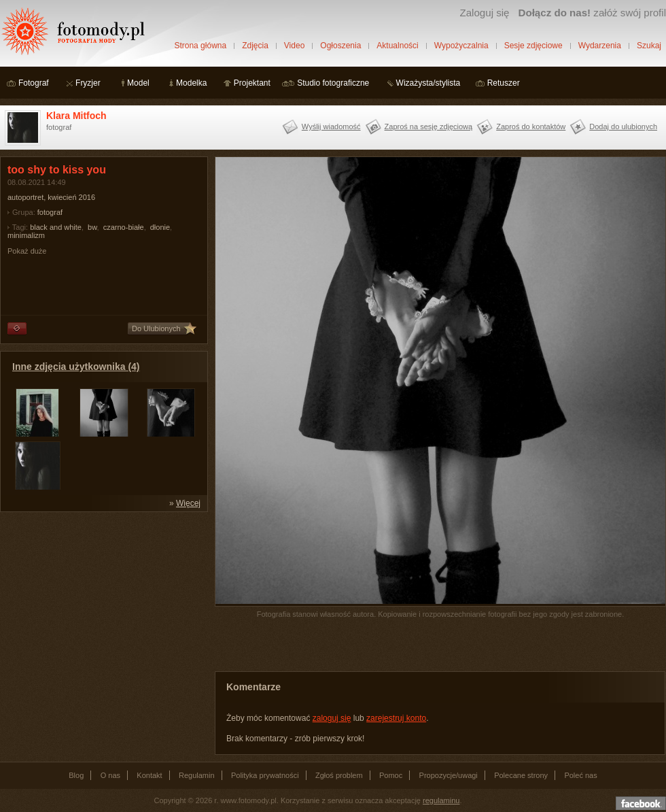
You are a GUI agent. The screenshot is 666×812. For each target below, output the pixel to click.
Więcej (188, 503)
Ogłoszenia (340, 46)
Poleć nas (580, 775)
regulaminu (441, 800)
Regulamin (197, 775)
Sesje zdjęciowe (533, 46)
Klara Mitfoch (76, 116)
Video (294, 46)
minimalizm (26, 235)
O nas (110, 775)
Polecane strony (521, 775)
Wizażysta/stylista (428, 83)
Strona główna (200, 46)
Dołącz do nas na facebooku (641, 803)
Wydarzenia (600, 46)
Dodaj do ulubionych (623, 126)
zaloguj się (332, 718)
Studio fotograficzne (333, 83)
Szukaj (649, 46)
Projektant (252, 83)
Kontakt (149, 775)
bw (92, 227)
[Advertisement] (102, 604)
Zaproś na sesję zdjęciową (429, 126)
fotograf (50, 212)
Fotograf (34, 83)
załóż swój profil (592, 13)
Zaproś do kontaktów (531, 126)
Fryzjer (88, 83)
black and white (56, 227)
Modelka (191, 83)
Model (138, 83)
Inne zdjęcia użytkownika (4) (76, 367)
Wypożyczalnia (461, 46)
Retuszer (504, 83)
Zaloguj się (484, 13)
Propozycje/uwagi (449, 775)
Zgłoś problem (339, 775)
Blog (76, 775)
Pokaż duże (27, 251)
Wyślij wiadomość (331, 126)
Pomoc (391, 775)
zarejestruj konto (396, 718)
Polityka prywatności (265, 775)
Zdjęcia (255, 46)
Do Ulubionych (156, 328)
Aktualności (397, 46)
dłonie (160, 227)
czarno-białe (124, 227)
